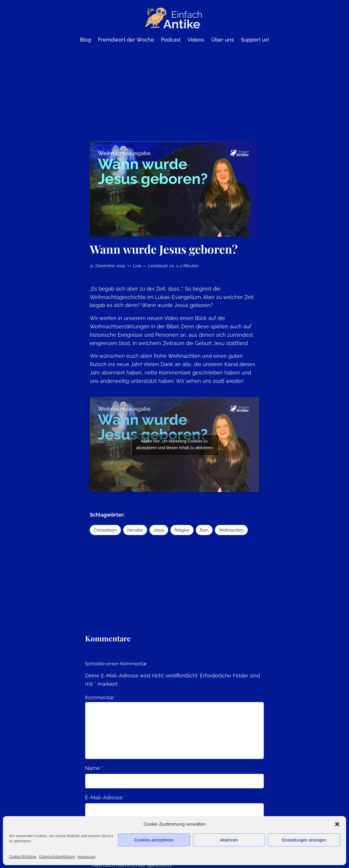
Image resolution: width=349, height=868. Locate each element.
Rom (204, 530)
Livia (137, 266)
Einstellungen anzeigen (304, 840)
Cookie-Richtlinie (23, 857)
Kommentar (101, 697)
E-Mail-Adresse (106, 798)
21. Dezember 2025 (107, 266)
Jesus (159, 530)
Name (94, 768)
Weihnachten (231, 530)
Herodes (135, 530)
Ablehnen (229, 840)
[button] (337, 824)
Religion (182, 530)
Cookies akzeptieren (154, 840)
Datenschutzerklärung (57, 857)
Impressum (87, 857)
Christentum (105, 530)
